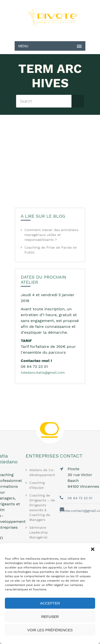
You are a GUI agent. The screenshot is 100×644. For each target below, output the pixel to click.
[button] (93, 549)
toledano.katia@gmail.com (43, 372)
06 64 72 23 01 (80, 498)
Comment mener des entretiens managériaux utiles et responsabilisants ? (51, 235)
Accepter (50, 603)
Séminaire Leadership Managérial (39, 532)
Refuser (50, 617)
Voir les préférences (50, 630)
